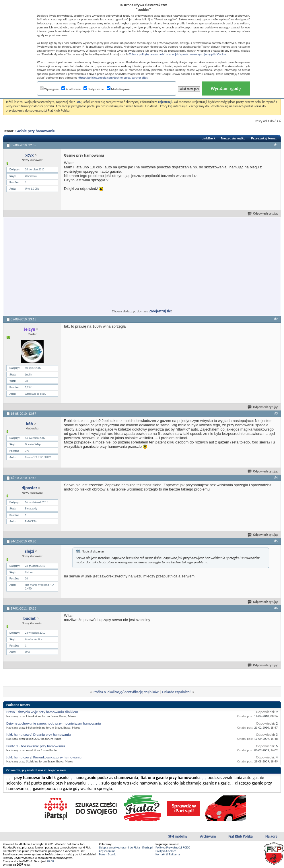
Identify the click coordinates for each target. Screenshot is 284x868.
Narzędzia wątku (233, 138)
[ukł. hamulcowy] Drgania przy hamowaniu (39, 734)
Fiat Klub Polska (241, 836)
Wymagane (49, 89)
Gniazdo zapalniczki (177, 692)
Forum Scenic (108, 854)
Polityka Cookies (166, 851)
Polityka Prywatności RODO (173, 847)
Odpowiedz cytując (263, 214)
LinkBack (208, 138)
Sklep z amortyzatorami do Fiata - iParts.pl (126, 847)
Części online (107, 851)
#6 (276, 608)
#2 (276, 319)
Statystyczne (94, 89)
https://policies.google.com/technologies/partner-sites (113, 78)
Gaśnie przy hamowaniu (35, 131)
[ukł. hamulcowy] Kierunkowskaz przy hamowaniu (44, 757)
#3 (276, 413)
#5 (276, 541)
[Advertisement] (90, 260)
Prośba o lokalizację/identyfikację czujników (126, 692)
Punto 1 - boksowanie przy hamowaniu (36, 746)
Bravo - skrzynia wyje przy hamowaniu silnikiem (42, 712)
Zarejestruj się (160, 311)
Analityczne (71, 89)
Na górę (271, 836)
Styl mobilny (178, 836)
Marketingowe (118, 89)
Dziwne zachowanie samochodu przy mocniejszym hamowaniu (54, 723)
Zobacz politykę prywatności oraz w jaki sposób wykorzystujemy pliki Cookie (177, 54)
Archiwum (208, 836)
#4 (276, 478)
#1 (276, 145)
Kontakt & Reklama (168, 854)
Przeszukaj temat (264, 138)
